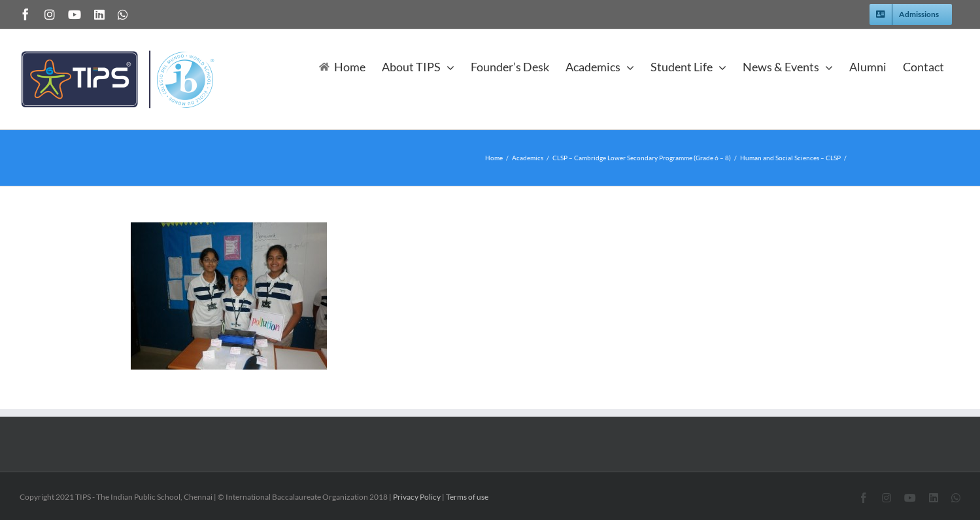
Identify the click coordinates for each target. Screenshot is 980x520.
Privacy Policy (417, 497)
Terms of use (467, 497)
